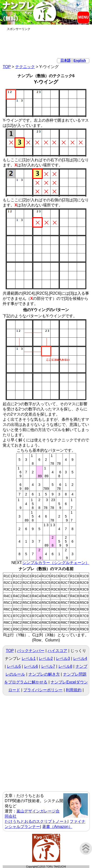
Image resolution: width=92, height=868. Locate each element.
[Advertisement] (46, 43)
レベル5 (14, 666)
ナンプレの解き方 (44, 674)
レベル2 (46, 658)
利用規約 (74, 690)
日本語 (66, 60)
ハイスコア (57, 651)
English (80, 60)
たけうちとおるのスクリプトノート (36, 821)
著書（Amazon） (57, 827)
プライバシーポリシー (43, 690)
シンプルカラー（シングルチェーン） (56, 563)
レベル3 (63, 658)
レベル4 (80, 658)
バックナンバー (31, 651)
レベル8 (65, 666)
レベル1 (29, 658)
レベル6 (31, 666)
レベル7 (48, 666)
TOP (7, 67)
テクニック (25, 67)
